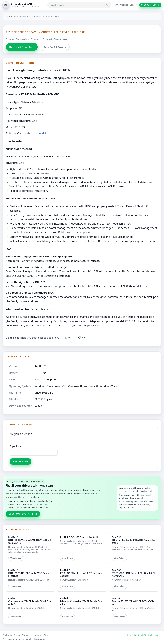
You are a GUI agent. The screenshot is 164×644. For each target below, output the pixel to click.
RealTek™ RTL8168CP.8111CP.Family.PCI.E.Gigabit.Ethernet (30, 573)
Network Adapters (23, 17)
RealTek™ (40, 366)
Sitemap (48, 635)
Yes (68, 338)
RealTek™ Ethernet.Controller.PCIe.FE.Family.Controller (82, 601)
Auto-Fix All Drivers (55, 47)
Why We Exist (121, 5)
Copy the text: (17, 446)
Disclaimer (7, 635)
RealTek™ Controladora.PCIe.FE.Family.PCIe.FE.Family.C (30, 601)
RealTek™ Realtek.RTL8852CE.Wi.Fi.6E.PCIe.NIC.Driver (134, 601)
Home (9, 17)
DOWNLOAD (20, 462)
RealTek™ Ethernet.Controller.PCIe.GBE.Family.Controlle (134, 540)
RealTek (37, 17)
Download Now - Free (22, 47)
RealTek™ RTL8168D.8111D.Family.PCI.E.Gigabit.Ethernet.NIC (133, 573)
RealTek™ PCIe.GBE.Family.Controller (80, 537)
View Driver (16, 558)
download (38, 133)
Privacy (17, 635)
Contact (133, 5)
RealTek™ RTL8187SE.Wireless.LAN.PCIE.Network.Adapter (81, 573)
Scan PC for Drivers (150, 5)
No (82, 338)
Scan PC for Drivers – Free (23, 514)
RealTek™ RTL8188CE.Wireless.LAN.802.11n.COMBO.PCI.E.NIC (30, 540)
